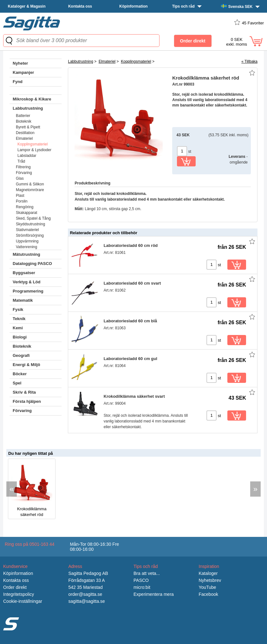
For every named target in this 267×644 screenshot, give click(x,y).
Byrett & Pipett (28, 127)
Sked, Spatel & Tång (33, 218)
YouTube (208, 587)
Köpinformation (133, 6)
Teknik (19, 319)
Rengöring (25, 207)
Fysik (18, 309)
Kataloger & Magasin (27, 6)
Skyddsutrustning (30, 224)
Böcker (20, 374)
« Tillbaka (249, 61)
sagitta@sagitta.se (87, 601)
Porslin (22, 201)
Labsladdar (27, 156)
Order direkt (15, 587)
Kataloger (208, 573)
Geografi (21, 355)
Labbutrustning (28, 108)
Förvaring (24, 173)
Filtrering (23, 167)
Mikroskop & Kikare (32, 99)
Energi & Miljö (26, 365)
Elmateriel (24, 138)
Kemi (18, 328)
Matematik (23, 300)
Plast (20, 196)
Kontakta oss (80, 6)
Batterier (23, 116)
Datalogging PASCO (32, 264)
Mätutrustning (26, 254)
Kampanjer (23, 72)
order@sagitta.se (85, 594)
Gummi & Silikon (30, 184)
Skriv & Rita (24, 392)
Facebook (208, 594)
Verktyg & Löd (26, 282)
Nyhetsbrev (210, 580)
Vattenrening (26, 247)
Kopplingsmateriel (33, 144)
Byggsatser (24, 273)
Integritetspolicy (19, 594)
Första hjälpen (27, 401)
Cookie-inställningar (23, 601)
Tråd (21, 161)
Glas (20, 178)
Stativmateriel (27, 230)
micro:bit (142, 587)
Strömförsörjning (30, 235)
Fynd (18, 82)
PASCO (141, 580)
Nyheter (20, 63)
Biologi (20, 337)
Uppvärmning (27, 241)
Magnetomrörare (30, 190)
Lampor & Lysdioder (34, 150)
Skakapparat (26, 213)
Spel (17, 383)
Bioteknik (24, 121)
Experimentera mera (154, 594)
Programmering (28, 291)
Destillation (25, 133)
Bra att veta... (147, 573)
